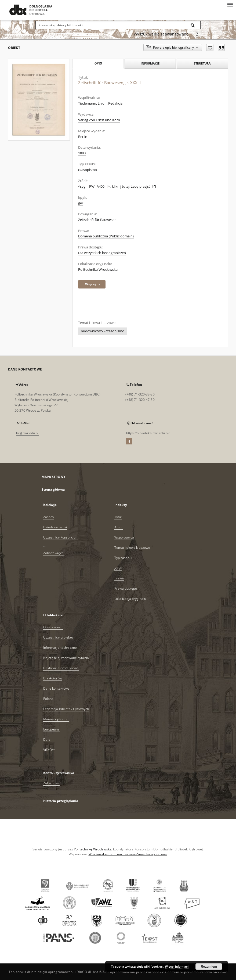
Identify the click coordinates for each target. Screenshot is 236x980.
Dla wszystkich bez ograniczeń (102, 253)
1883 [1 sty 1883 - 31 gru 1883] (82, 153)
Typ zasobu (123, 558)
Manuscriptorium (56, 719)
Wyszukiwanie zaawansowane (161, 34)
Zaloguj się (52, 783)
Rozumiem (209, 967)
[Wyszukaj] (193, 25)
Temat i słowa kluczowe (132, 548)
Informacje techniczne (60, 648)
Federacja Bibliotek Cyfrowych (66, 709)
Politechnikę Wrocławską (93, 849)
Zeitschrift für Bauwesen (97, 220)
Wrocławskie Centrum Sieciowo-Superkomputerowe (128, 854)
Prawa (119, 578)
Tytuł (118, 517)
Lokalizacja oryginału (130, 599)
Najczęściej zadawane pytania (66, 658)
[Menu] (230, 4)
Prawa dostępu (126, 588)
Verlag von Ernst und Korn (99, 120)
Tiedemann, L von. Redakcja (100, 103)
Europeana (52, 729)
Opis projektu (53, 627)
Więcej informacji (177, 967)
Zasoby (49, 517)
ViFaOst (49, 750)
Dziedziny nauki (55, 527)
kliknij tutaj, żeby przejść (134, 186)
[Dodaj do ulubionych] (210, 48)
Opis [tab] (98, 63)
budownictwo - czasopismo (103, 331)
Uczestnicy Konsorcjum (61, 537)
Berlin (83, 137)
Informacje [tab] (150, 63)
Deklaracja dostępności (61, 668)
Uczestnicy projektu (58, 637)
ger (81, 203)
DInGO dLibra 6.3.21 (93, 972)
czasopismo (88, 170)
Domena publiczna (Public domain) (106, 236)
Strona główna (53, 489)
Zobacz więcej (54, 553)
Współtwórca (124, 537)
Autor (119, 527)
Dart (47, 740)
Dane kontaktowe (57, 688)
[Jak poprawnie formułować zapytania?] (197, 34)
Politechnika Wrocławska (98, 270)
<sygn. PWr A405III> (94, 186)
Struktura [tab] (202, 63)
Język (118, 568)
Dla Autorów (53, 678)
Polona (48, 699)
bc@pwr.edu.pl (27, 433)
